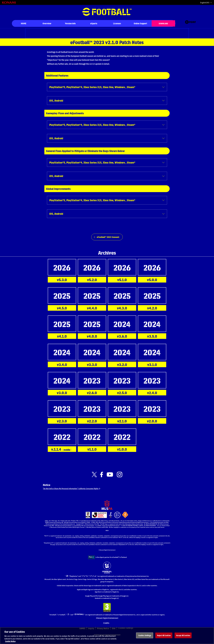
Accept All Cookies (183, 637)
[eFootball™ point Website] (190, 24)
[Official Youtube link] (110, 479)
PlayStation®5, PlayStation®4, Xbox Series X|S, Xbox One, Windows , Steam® (98, 87)
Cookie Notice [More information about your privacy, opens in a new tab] (10, 643)
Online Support (140, 23)
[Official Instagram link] (120, 479)
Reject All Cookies (164, 637)
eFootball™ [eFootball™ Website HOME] (107, 12)
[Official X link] (94, 479)
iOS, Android (57, 101)
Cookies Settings (145, 637)
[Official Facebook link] (102, 479)
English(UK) (205, 3)
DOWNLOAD (163, 23)
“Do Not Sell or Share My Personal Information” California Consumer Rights (76, 494)
